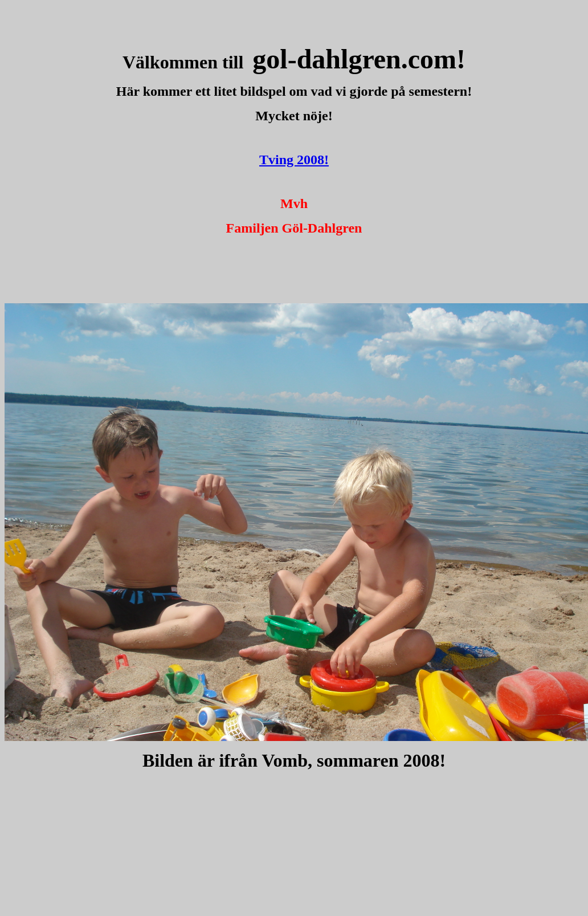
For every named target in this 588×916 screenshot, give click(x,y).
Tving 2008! (294, 160)
